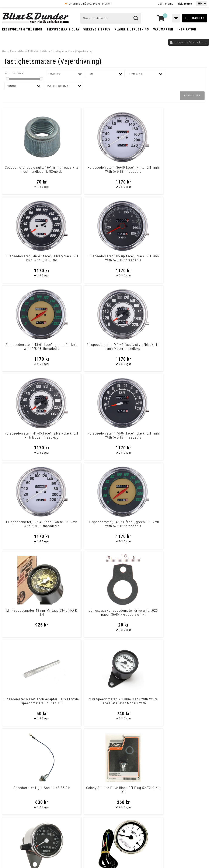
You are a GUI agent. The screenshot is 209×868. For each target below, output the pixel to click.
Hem (5, 51)
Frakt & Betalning (17, 809)
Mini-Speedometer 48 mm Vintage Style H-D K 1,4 (130, 347)
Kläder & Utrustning (132, 29)
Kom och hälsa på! (69, 787)
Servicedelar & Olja (63, 29)
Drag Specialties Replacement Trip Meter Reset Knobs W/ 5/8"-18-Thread (27, 705)
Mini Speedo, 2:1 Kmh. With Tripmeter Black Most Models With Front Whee (182, 526)
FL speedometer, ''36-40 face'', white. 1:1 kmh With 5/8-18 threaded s (27, 349)
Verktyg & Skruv (97, 29)
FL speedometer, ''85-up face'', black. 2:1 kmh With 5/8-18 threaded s (182, 172)
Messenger (115, 766)
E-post (93, 766)
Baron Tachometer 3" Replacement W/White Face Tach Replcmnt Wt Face (79, 526)
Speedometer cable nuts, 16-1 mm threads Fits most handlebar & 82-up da (27, 172)
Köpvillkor (12, 813)
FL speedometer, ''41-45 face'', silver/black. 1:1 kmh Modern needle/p (79, 260)
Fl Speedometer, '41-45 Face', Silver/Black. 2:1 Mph (27, 613)
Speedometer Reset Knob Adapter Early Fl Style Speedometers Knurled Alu (27, 437)
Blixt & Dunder (184, 766)
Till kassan (195, 18)
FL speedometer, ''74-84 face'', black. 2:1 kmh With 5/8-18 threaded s (182, 260)
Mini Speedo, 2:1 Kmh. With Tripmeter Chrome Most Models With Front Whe (27, 526)
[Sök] (111, 18)
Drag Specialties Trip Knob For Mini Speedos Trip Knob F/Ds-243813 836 (130, 703)
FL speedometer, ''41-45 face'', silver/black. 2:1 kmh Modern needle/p (130, 260)
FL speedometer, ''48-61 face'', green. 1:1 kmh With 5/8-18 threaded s (79, 349)
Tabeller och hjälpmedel (30, 762)
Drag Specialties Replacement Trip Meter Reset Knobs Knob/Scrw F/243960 (79, 705)
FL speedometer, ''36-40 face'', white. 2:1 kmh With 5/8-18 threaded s (79, 172)
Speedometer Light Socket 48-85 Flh (130, 435)
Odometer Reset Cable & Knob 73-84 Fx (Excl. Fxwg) (79, 613)
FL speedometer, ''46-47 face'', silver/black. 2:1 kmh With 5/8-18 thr (130, 172)
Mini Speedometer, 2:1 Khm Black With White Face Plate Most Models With (79, 437)
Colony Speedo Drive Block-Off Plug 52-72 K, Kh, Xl (182, 435)
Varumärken (163, 29)
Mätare (46, 51)
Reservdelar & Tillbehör (22, 29)
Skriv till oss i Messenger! (152, 762)
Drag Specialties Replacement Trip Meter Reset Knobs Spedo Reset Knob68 (130, 617)
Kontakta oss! (68, 760)
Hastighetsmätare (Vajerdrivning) (73, 51)
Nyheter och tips (30, 773)
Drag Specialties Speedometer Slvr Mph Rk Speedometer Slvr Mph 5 (182, 703)
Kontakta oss (183, 771)
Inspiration (187, 29)
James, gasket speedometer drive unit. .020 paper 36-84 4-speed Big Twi (182, 349)
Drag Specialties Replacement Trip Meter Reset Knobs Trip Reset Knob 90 (182, 617)
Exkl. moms (166, 4)
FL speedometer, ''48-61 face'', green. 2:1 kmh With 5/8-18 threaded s (27, 260)
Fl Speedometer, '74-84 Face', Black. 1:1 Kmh (130, 524)
